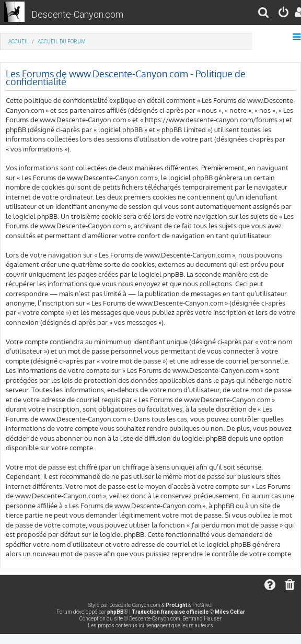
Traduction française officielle (170, 612)
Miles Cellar (230, 612)
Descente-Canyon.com (77, 14)
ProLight (176, 605)
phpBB (115, 612)
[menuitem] (264, 14)
